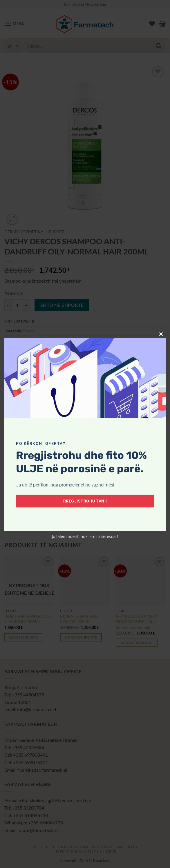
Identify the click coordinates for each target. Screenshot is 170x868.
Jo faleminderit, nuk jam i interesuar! (85, 536)
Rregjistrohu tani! (85, 501)
